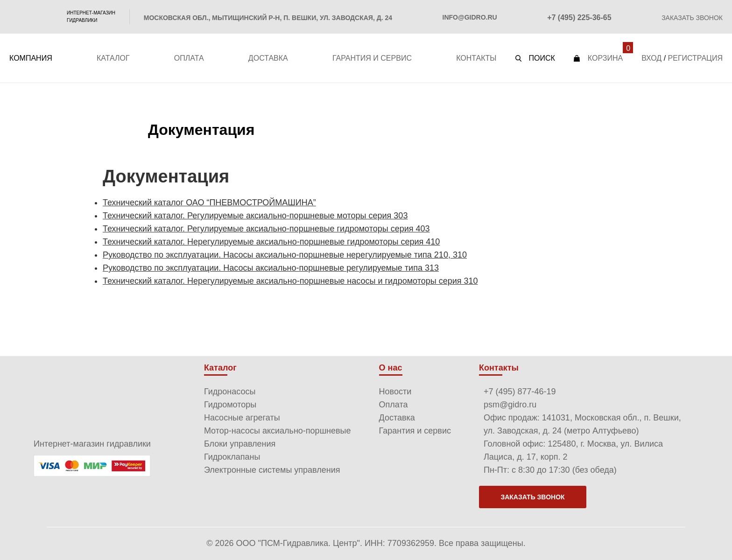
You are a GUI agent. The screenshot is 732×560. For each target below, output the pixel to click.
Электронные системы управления (272, 470)
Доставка (268, 58)
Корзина (605, 58)
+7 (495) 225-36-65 (579, 17)
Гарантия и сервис (372, 58)
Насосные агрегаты (242, 418)
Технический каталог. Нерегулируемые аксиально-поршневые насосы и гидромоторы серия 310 (290, 281)
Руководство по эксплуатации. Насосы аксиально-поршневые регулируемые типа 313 (271, 268)
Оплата (189, 58)
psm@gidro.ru (510, 405)
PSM (32, 17)
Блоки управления (240, 444)
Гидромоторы (230, 405)
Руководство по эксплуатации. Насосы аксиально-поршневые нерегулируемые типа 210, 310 (285, 255)
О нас (391, 368)
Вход (651, 58)
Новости (395, 392)
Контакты (476, 58)
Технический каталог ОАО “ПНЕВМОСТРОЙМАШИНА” (209, 203)
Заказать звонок (692, 18)
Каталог (113, 58)
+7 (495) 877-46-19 (520, 392)
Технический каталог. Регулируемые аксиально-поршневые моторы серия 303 (255, 216)
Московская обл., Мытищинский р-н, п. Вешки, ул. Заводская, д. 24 (268, 18)
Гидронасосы (230, 392)
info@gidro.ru (470, 17)
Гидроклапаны (232, 457)
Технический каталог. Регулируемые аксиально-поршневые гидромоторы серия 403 (266, 229)
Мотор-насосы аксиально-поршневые (278, 431)
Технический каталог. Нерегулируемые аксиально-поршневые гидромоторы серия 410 (271, 242)
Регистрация (695, 58)
